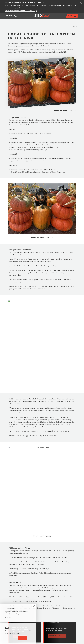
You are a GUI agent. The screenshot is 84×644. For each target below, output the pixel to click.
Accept (23, 638)
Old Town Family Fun (33, 145)
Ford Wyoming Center (52, 159)
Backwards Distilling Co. (63, 562)
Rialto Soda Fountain (36, 399)
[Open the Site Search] (15, 16)
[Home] (49, 18)
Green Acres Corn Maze (52, 270)
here (44, 427)
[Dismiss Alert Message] (81, 3)
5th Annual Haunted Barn (33, 597)
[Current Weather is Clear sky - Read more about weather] (9, 16)
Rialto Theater (32, 569)
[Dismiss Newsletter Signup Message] (34, 606)
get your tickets (42, 420)
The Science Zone (38, 159)
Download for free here (37, 289)
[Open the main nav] (72, 16)
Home (75, 26)
